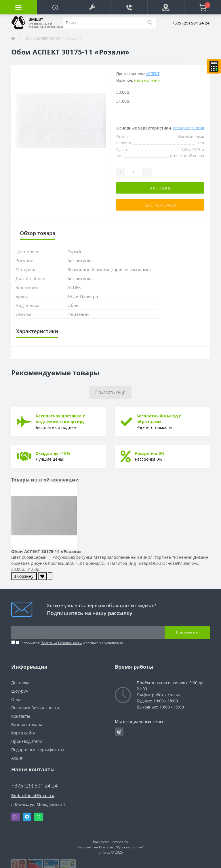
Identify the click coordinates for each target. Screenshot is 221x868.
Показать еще (110, 392)
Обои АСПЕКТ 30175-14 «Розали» (47, 551)
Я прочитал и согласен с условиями (72, 643)
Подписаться (187, 632)
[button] (92, 7)
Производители (27, 741)
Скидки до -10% (53, 453)
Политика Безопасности (61, 643)
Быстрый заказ (160, 205)
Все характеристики (189, 128)
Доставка (20, 683)
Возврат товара (27, 724)
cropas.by (120, 842)
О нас (17, 699)
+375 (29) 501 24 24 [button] (35, 786)
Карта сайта (23, 733)
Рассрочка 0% (150, 453)
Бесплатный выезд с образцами (159, 419)
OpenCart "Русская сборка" (121, 847)
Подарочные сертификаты (38, 750)
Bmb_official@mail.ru (33, 795)
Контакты (21, 716)
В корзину (160, 188)
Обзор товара (38, 233)
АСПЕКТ (153, 74)
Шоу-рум (20, 691)
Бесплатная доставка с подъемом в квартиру (60, 419)
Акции (17, 758)
